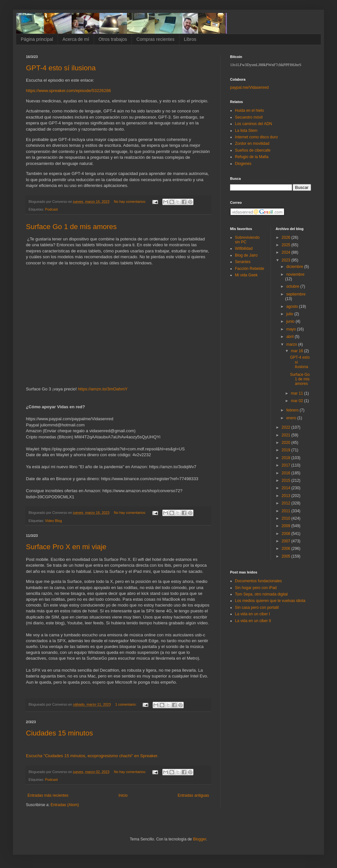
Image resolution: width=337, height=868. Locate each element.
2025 (286, 245)
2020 (286, 443)
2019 (286, 450)
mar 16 (298, 351)
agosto (292, 307)
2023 (286, 260)
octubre (293, 286)
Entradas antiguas (193, 795)
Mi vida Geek (246, 275)
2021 (286, 435)
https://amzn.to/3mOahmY (103, 389)
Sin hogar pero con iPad (256, 588)
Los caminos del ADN (254, 124)
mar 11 (298, 393)
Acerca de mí (76, 39)
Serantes (243, 262)
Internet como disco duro (256, 137)
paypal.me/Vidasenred (249, 87)
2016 (286, 473)
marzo (292, 344)
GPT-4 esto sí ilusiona (61, 68)
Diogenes (243, 164)
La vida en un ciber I (252, 614)
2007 (286, 541)
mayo (291, 329)
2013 (286, 496)
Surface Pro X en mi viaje (66, 547)
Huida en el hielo (249, 110)
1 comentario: (126, 704)
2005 (286, 556)
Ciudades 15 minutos (59, 733)
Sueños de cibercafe (253, 150)
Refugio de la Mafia (252, 157)
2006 (286, 549)
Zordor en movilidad (252, 144)
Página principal (37, 39)
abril (290, 337)
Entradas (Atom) (65, 805)
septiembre (296, 294)
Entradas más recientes (48, 795)
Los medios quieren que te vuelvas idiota (270, 601)
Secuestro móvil (249, 117)
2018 (286, 458)
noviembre (295, 274)
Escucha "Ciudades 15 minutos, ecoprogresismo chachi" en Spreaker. (92, 756)
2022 (286, 427)
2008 (286, 534)
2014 (286, 488)
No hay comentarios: (131, 202)
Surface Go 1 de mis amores (71, 227)
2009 (286, 526)
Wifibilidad (244, 249)
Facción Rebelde (250, 269)
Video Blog (53, 521)
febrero (293, 410)
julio (290, 314)
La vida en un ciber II (253, 621)
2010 (286, 518)
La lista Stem (246, 131)
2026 (286, 237)
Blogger (199, 839)
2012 (286, 503)
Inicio (123, 795)
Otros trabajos (113, 39)
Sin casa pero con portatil (257, 608)
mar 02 (298, 401)
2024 (286, 252)
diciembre (295, 267)
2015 (286, 480)
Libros (190, 39)
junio (291, 321)
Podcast (51, 209)
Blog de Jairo (246, 255)
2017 (286, 465)
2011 (286, 511)
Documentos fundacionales (258, 581)
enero (292, 418)
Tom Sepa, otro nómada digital (261, 594)
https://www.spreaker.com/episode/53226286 (68, 91)
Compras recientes (156, 39)
